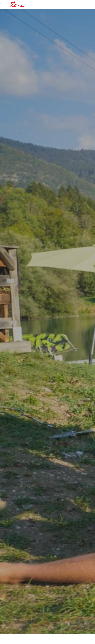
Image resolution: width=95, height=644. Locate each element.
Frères (15, 4)
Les (13, 2)
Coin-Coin (17, 6)
